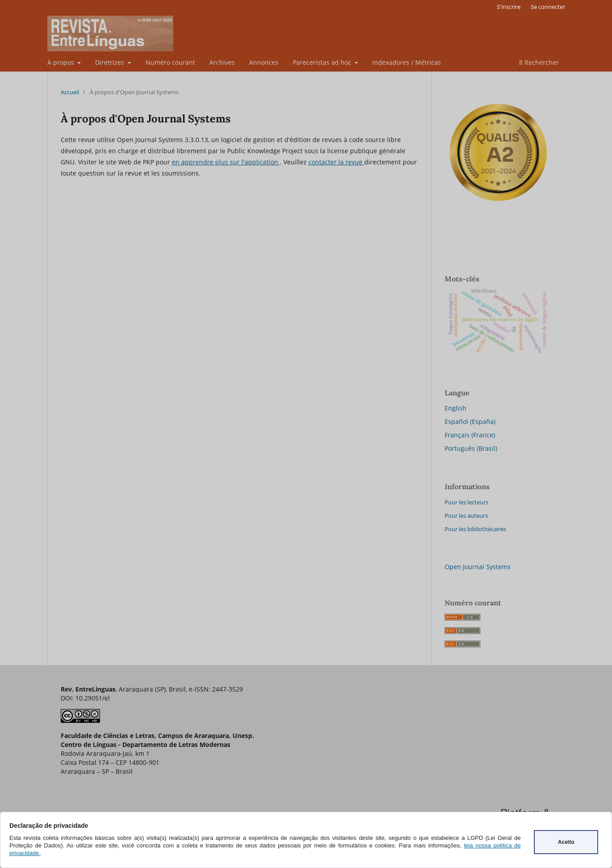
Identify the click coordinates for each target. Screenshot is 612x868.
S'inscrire (509, 7)
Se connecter (548, 7)
